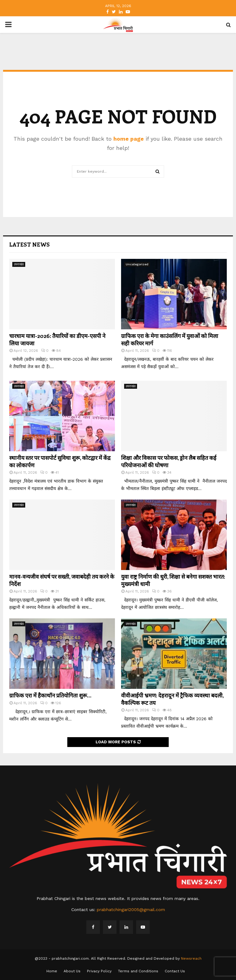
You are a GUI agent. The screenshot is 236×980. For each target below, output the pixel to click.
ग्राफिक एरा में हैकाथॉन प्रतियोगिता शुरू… (50, 695)
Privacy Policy (99, 971)
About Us (72, 971)
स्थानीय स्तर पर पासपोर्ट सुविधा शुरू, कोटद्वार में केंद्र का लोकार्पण (60, 461)
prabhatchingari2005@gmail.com (131, 910)
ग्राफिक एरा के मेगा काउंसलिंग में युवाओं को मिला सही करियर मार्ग (170, 339)
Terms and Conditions (138, 971)
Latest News (29, 244)
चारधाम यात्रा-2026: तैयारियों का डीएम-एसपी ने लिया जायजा (57, 339)
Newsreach (191, 958)
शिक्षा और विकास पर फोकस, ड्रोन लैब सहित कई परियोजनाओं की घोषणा (169, 461)
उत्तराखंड (19, 264)
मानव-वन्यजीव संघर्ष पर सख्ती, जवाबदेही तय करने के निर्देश (62, 580)
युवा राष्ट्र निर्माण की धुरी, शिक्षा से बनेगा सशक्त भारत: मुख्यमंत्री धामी (173, 580)
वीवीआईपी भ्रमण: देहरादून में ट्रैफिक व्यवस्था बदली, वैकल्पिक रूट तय (172, 699)
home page (129, 139)
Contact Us (175, 971)
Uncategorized (137, 264)
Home (52, 971)
